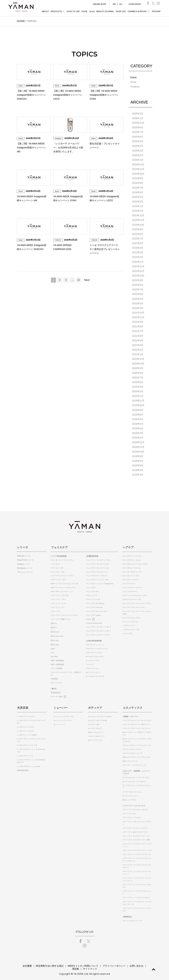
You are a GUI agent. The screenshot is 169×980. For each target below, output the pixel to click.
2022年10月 (138, 275)
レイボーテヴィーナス (25, 754)
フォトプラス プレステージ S (97, 570)
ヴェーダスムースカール (131, 566)
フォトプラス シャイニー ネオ (97, 578)
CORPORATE (135, 4)
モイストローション (130, 794)
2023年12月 (138, 215)
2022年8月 (138, 284)
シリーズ (22, 546)
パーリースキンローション (132, 790)
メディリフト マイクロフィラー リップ (137, 848)
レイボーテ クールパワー (26, 715)
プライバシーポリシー (108, 964)
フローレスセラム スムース (133, 751)
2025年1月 (138, 160)
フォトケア (90, 663)
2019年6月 (138, 418)
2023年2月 (138, 256)
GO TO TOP (153, 969)
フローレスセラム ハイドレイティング (137, 743)
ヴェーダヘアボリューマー (132, 570)
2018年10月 (138, 450)
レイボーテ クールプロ (25, 725)
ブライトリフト (92, 594)
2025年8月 (138, 127)
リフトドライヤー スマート (132, 586)
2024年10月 (138, 173)
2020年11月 (138, 358)
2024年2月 (138, 210)
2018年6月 (138, 459)
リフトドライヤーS (129, 590)
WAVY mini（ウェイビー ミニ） (62, 590)
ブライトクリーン (92, 667)
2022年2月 (138, 321)
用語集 (144, 964)
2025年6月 (138, 136)
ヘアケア (128, 546)
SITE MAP (156, 11)
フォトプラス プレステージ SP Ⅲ (98, 625)
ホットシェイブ (59, 722)
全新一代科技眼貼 (57, 659)
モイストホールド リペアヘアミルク (136, 776)
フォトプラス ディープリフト (97, 574)
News (133, 82)
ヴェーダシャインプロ (131, 574)
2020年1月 (138, 395)
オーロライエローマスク (95, 655)
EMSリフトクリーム (130, 759)
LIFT (52, 651)
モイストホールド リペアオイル (134, 780)
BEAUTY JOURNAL (105, 11)
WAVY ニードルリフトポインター (63, 586)
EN (114, 4)
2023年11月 (138, 219)
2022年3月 (138, 307)
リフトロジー (56, 562)
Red (55, 643)
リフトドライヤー (129, 582)
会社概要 (23, 964)
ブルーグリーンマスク (94, 651)
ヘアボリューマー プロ (131, 628)
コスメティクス (132, 706)
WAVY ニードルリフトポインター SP (64, 582)
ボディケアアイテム (95, 738)
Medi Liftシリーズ (23, 554)
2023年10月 (138, 224)
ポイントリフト (56, 681)
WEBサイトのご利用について (78, 964)
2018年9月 (138, 455)
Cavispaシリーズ (23, 562)
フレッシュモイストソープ (132, 919)
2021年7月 (138, 330)
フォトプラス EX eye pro (95, 602)
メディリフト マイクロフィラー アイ (136, 834)
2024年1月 (138, 206)
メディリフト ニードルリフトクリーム (137, 852)
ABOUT (45, 11)
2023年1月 (138, 261)
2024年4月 (138, 201)
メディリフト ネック (58, 602)
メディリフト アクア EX (60, 594)
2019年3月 (138, 432)
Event (134, 77)
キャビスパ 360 (94, 722)
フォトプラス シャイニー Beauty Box (100, 582)
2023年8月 (138, 233)
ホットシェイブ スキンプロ (64, 715)
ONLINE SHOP (99, 4)
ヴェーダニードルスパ (131, 578)
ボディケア (95, 706)
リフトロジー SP (57, 566)
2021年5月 (138, 335)
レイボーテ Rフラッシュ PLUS (28, 764)
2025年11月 (138, 123)
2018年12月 (138, 441)
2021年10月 (138, 312)
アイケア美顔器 (56, 667)
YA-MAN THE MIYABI (94, 621)
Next (87, 280)
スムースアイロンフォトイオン (134, 606)
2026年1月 (138, 118)
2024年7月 (138, 187)
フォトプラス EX (92, 590)
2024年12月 (138, 169)
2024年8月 (138, 178)
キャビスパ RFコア (95, 726)
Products (135, 87)
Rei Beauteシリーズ (24, 566)
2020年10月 (138, 362)
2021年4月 (138, 339)
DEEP (53, 647)
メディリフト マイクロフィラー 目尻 (136, 838)
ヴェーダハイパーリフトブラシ (62, 558)
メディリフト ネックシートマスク (135, 826)
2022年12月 (138, 270)
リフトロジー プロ (58, 570)
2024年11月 (138, 164)
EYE (55, 630)
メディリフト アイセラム (132, 816)
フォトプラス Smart (93, 613)
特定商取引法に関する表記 (45, 964)
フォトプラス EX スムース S (96, 609)
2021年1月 (138, 353)
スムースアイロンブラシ (131, 616)
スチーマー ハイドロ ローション (135, 763)
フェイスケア (59, 546)
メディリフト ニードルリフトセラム (136, 896)
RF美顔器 (54, 677)
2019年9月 (138, 408)
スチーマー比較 (58, 695)
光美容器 (22, 706)
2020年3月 (138, 385)
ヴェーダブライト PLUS (131, 558)
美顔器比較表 (56, 691)
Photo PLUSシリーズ (25, 558)
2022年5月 (138, 298)
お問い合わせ (130, 964)
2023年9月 (138, 229)
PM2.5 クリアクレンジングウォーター (137, 755)
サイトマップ (84, 967)
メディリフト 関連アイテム (61, 617)
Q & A (92, 11)
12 (79, 280)
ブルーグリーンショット (95, 643)
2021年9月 (138, 326)
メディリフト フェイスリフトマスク (64, 613)
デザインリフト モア (58, 578)
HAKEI (90, 617)
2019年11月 (138, 399)
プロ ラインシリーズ (25, 570)
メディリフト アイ (58, 606)
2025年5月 (138, 141)
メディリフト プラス (58, 598)
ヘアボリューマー (129, 624)
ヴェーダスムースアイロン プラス (135, 562)
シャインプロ (127, 632)
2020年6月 (138, 381)
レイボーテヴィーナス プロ (27, 743)
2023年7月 (138, 238)
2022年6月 (138, 293)
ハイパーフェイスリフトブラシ (62, 574)
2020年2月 (138, 390)
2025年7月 (138, 132)
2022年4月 (138, 302)
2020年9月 (138, 367)
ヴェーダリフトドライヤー (132, 554)
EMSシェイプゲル (129, 798)
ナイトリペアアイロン (131, 620)
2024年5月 (138, 196)
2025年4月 (138, 146)
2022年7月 (138, 289)
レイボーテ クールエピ (25, 729)
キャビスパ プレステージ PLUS (100, 715)
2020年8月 (138, 372)
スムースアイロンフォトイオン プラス (137, 602)
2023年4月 (138, 247)
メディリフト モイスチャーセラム (135, 808)
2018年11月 (138, 445)
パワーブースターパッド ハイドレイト (137, 726)
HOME (21, 21)
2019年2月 (138, 436)
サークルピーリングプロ (95, 674)
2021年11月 (138, 316)
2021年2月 (138, 349)
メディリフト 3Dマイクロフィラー (135, 830)
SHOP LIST (121, 11)
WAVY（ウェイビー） (96, 730)
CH (121, 4)
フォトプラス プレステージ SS (97, 566)
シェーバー (60, 706)
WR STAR (57, 634)
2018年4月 (138, 468)
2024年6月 (138, 192)
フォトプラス (91, 586)
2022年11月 (138, 266)
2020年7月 (138, 376)
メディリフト (56, 609)
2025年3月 (138, 150)
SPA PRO (54, 655)
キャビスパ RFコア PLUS (97, 718)
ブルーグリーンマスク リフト (97, 647)
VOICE (84, 11)
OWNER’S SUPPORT (137, 11)
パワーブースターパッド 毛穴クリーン (137, 722)
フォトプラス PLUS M (94, 606)
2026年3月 (138, 113)
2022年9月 (138, 279)
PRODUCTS (56, 11)
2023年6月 (138, 243)
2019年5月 (138, 422)
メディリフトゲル (129, 812)
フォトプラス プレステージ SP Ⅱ (98, 629)
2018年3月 (138, 473)
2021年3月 (138, 344)
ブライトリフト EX (93, 598)
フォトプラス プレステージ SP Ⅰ (98, 633)
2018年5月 (138, 464)
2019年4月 (138, 427)
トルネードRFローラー (96, 734)
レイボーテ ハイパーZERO (27, 733)
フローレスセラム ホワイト (133, 747)
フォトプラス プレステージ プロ (98, 558)
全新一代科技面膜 (57, 663)
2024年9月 (138, 183)
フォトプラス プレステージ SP (97, 562)
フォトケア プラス (93, 659)
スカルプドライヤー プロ (132, 598)
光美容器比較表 (23, 768)
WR (55, 639)
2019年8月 (138, 413)
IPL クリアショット (93, 670)
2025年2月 (138, 155)
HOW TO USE (73, 11)
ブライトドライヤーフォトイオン (135, 594)
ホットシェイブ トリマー (63, 718)
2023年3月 (138, 252)
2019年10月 (138, 404)
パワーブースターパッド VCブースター (137, 718)
